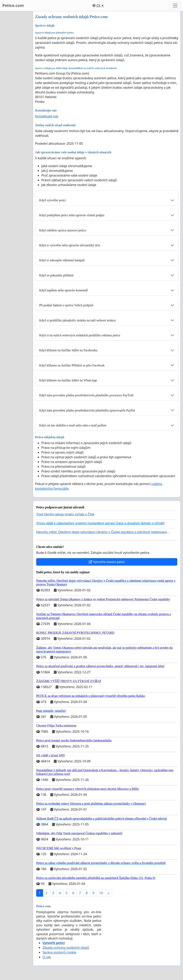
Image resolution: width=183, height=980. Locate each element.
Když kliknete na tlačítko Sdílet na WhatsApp (68, 380)
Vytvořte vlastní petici (107, 562)
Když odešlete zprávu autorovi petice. (63, 230)
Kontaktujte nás (47, 116)
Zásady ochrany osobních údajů (66, 948)
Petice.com (13, 5)
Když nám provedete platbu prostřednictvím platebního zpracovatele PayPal (87, 410)
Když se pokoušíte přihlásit (56, 275)
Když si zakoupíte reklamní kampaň (62, 260)
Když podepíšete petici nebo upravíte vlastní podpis (72, 215)
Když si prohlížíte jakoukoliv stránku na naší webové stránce (77, 320)
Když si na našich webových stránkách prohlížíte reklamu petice (80, 335)
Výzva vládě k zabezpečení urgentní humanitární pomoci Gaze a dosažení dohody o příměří (100, 523)
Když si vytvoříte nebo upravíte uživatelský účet (70, 245)
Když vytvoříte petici (52, 200)
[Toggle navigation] (175, 6)
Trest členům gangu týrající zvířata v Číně (65, 514)
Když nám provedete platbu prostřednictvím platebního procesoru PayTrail (86, 395)
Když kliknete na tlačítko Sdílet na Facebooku (68, 350)
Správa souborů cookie (59, 952)
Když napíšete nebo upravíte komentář (63, 290)
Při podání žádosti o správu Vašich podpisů (66, 305)
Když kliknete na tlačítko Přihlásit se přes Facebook (72, 365)
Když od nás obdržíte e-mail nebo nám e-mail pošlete (73, 425)
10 (101, 893)
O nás (47, 957)
